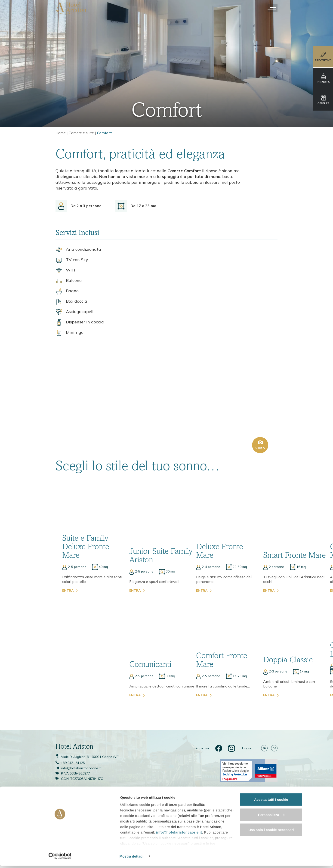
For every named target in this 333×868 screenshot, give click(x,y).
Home (61, 133)
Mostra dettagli (73, 859)
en (264, 706)
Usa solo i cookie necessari (294, 839)
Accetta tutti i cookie (294, 808)
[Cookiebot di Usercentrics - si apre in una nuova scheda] (30, 859)
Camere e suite (81, 133)
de (274, 706)
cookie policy (72, 846)
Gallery (260, 408)
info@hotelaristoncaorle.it (83, 830)
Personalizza (294, 823)
